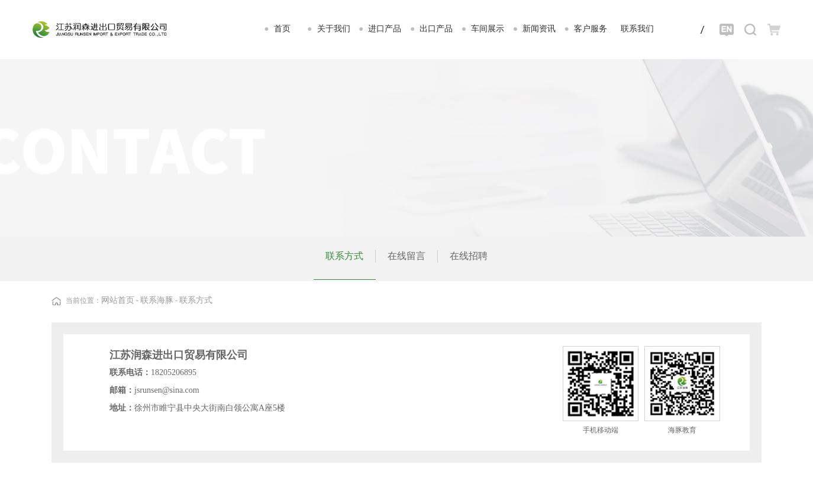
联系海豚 (157, 300)
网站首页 (118, 300)
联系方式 (344, 256)
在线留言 (406, 256)
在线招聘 (469, 256)
